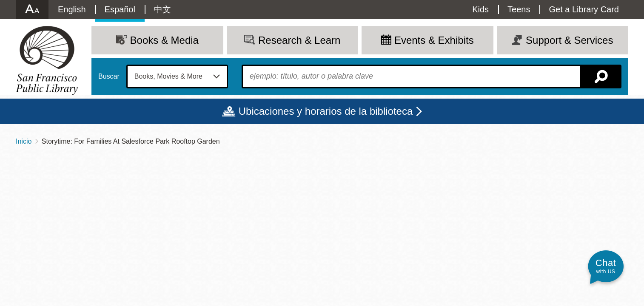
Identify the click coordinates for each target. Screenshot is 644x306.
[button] (606, 266)
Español (120, 9)
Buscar (109, 76)
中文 (162, 9)
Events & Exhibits (434, 40)
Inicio (24, 141)
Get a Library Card (584, 9)
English (72, 9)
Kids (480, 9)
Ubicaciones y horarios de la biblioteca (326, 111)
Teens (519, 9)
